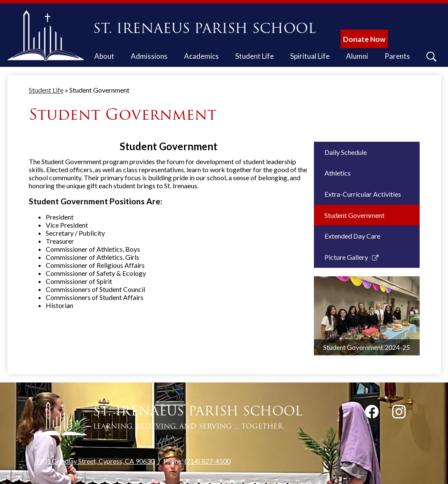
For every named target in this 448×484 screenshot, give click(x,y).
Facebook (372, 413)
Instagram (399, 413)
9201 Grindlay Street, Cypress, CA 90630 (95, 461)
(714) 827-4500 (208, 461)
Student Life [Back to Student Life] (46, 90)
